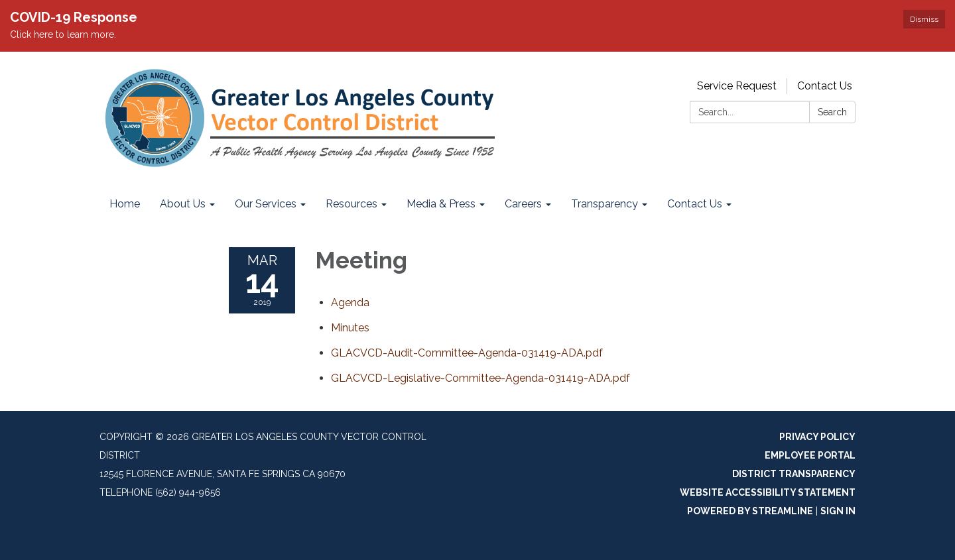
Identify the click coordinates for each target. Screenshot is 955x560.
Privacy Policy (817, 437)
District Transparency (794, 474)
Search (832, 112)
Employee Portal (810, 455)
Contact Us (825, 86)
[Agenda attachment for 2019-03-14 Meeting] (350, 303)
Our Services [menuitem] (266, 204)
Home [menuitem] (125, 204)
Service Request (737, 86)
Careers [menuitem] (523, 204)
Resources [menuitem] (351, 204)
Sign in (838, 511)
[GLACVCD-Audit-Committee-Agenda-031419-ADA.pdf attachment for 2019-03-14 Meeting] (467, 353)
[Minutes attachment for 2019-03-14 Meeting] (350, 328)
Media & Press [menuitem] (441, 204)
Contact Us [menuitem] (695, 204)
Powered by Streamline (750, 511)
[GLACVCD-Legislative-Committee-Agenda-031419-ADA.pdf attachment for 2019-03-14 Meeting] (480, 378)
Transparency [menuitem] (605, 204)
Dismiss (924, 19)
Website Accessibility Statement (768, 492)
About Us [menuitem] (183, 204)
